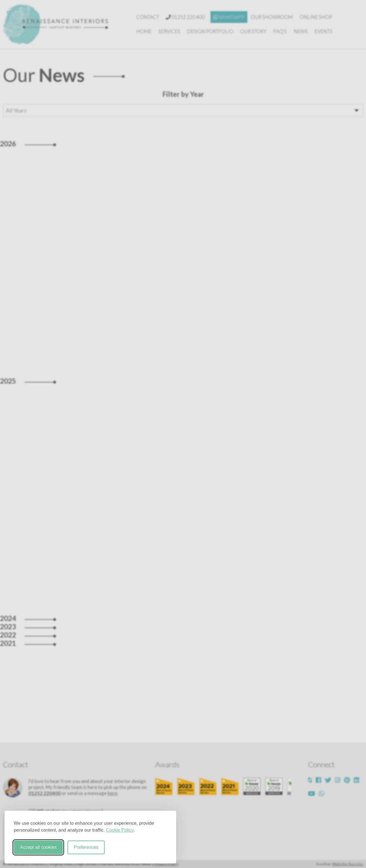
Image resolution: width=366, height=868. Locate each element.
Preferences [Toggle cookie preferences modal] (86, 847)
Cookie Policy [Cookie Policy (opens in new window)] (120, 830)
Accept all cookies (38, 847)
